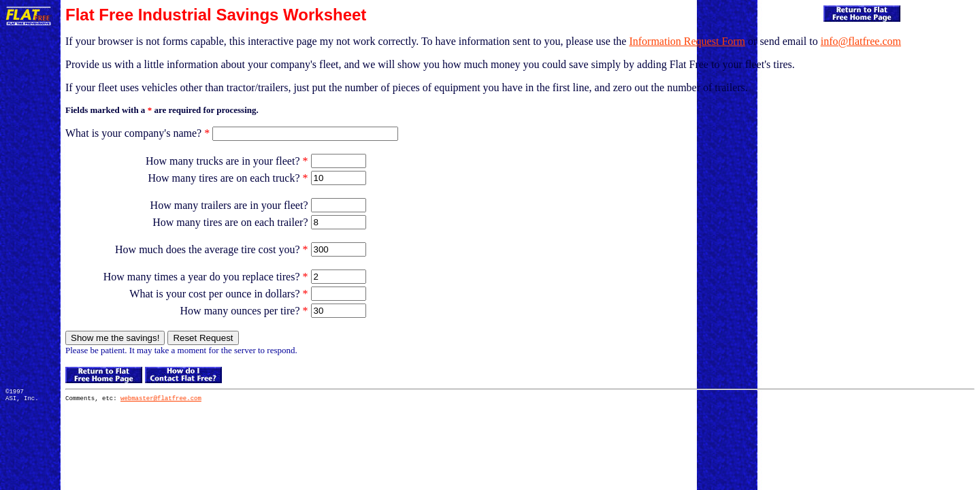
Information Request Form (687, 41)
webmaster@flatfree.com (161, 400)
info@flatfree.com (861, 41)
